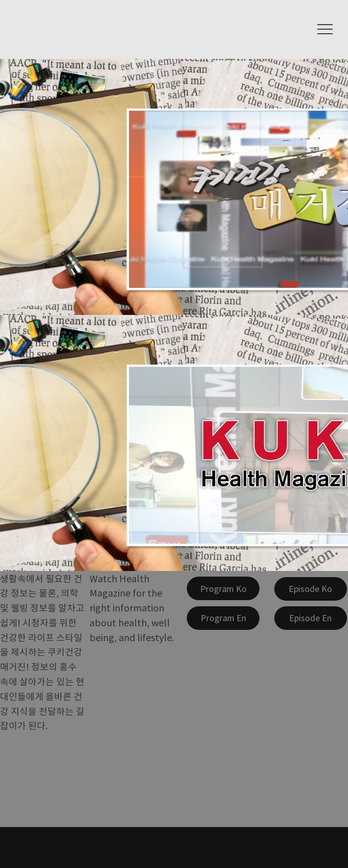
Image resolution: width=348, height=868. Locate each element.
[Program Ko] (223, 588)
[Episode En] (311, 618)
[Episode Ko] (311, 589)
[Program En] (223, 618)
